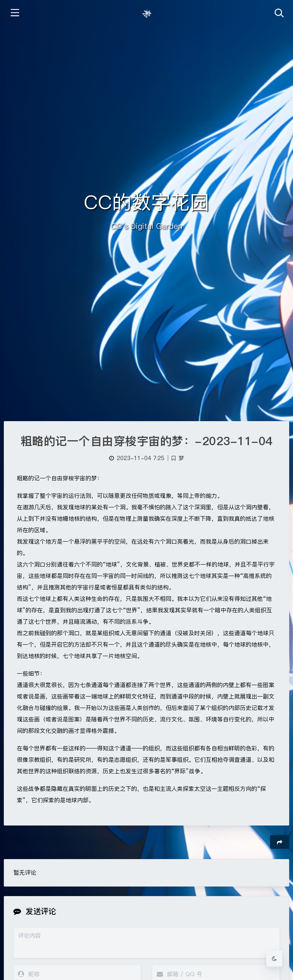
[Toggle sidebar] (14, 14)
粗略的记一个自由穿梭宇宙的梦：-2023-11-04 (147, 441)
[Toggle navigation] (279, 14)
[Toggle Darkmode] (274, 959)
